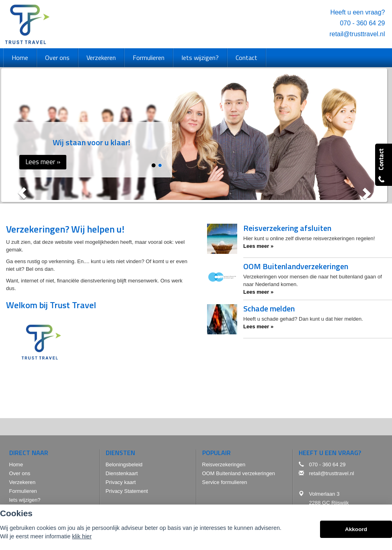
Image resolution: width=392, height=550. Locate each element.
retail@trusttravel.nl (357, 34)
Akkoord (356, 529)
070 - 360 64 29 (362, 23)
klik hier (82, 536)
